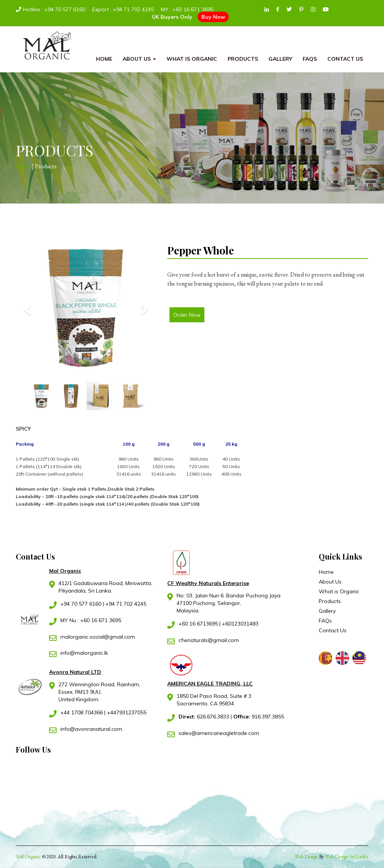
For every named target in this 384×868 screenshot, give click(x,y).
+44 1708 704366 (82, 712)
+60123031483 (240, 624)
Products (243, 59)
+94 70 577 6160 (65, 9)
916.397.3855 (259, 717)
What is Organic (192, 59)
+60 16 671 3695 (193, 9)
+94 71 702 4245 (133, 9)
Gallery (280, 59)
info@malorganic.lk (84, 653)
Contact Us (345, 59)
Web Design (306, 857)
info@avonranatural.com (91, 729)
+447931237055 (127, 712)
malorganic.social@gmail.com (98, 637)
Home (104, 59)
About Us (139, 59)
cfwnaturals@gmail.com (209, 640)
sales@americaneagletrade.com (219, 733)
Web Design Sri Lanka (347, 857)
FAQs (310, 59)
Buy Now (213, 17)
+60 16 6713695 (198, 624)
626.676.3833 (205, 717)
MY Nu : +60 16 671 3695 (91, 620)
